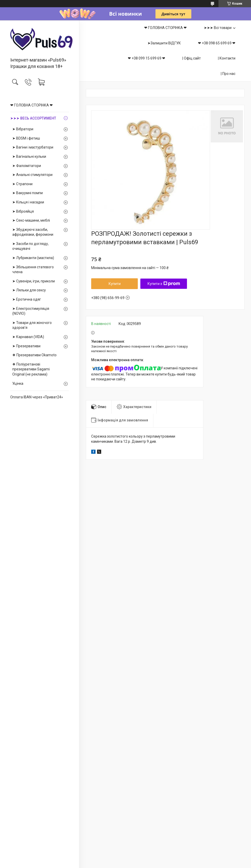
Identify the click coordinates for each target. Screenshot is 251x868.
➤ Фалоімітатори (27, 166)
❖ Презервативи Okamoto (34, 355)
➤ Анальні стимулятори (32, 175)
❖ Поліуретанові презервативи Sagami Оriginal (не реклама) (31, 369)
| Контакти (227, 58)
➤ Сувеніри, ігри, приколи (34, 281)
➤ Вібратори (23, 129)
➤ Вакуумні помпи (28, 193)
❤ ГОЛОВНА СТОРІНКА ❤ (32, 105)
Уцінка (18, 383)
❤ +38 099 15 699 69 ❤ (147, 58)
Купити (115, 284)
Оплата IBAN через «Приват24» (37, 397)
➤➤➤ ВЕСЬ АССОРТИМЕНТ (33, 118)
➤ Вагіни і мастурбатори (33, 147)
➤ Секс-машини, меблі (31, 220)
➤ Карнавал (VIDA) (28, 337)
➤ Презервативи (26, 346)
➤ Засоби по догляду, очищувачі (30, 246)
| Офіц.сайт (192, 58)
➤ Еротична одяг (27, 299)
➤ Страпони (22, 184)
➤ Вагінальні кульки (29, 156)
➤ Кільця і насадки (28, 202)
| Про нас (228, 74)
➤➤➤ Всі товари (218, 28)
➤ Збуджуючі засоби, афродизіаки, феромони (33, 232)
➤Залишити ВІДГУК (164, 43)
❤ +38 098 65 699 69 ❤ (217, 43)
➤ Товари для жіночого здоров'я (32, 325)
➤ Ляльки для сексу (29, 290)
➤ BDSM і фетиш (26, 138)
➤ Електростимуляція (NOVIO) (31, 311)
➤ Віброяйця (23, 211)
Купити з (164, 284)
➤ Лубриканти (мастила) (33, 258)
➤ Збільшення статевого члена (33, 270)
